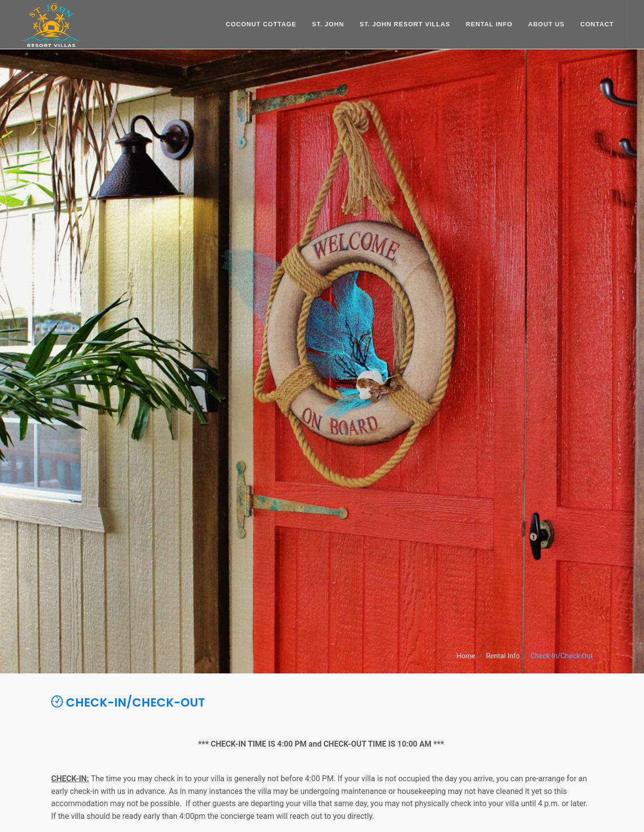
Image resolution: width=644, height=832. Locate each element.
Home (466, 657)
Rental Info (503, 657)
